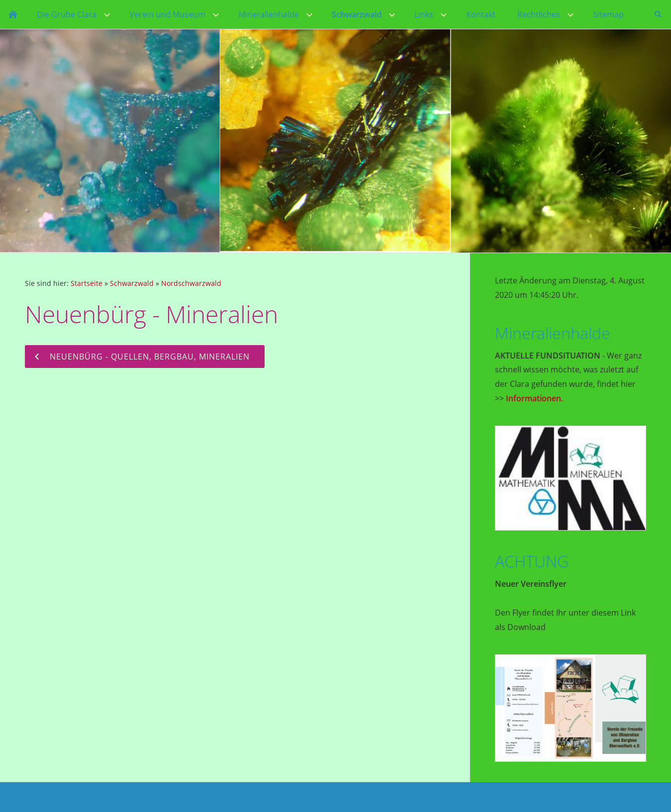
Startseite (87, 283)
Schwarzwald (132, 283)
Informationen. (534, 398)
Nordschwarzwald (191, 283)
